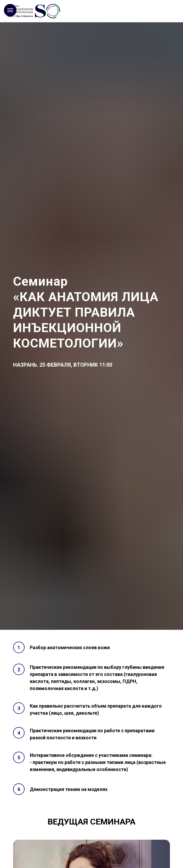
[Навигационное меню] (10, 10)
